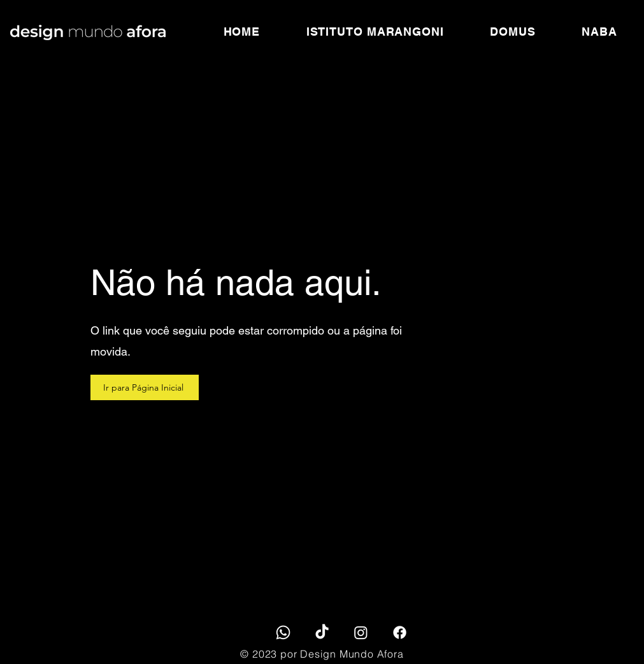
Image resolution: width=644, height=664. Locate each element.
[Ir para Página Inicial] (145, 387)
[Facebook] (400, 632)
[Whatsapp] (283, 632)
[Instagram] (361, 632)
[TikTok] (322, 632)
